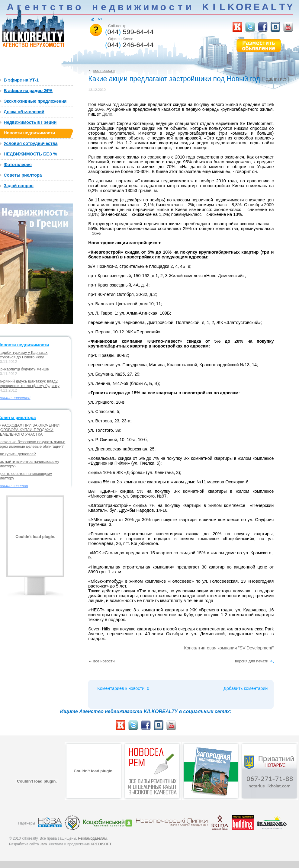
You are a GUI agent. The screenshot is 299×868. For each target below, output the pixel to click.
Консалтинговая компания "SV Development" (229, 648)
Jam (43, 844)
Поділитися (275, 79)
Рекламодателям (93, 838)
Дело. (108, 114)
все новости (104, 70)
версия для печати (252, 661)
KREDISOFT (101, 844)
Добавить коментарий (246, 688)
